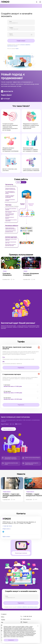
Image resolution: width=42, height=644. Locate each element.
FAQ (2, 622)
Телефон (11, 28)
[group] (12, 490)
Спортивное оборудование (7, 274)
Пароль (11, 34)
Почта (7, 596)
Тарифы (3, 620)
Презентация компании (21, 553)
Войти (17, 49)
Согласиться (11, 640)
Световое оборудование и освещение (31, 274)
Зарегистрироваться (9, 429)
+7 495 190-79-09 (7, 526)
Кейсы (3, 617)
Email (10, 21)
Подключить (21, 368)
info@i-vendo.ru (6, 529)
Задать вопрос (6, 536)
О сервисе (4, 614)
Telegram (24, 622)
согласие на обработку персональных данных (27, 607)
